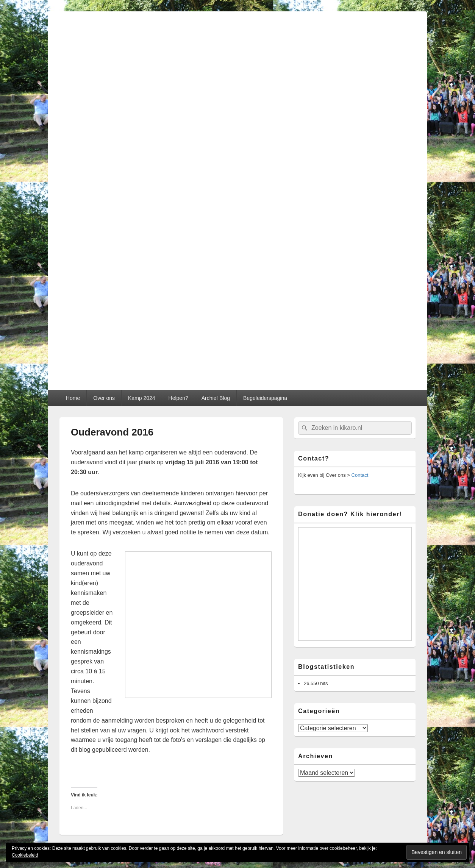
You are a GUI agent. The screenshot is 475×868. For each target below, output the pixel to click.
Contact (360, 475)
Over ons (104, 398)
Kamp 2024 (142, 398)
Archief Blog (216, 398)
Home (73, 398)
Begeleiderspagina (265, 398)
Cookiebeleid (25, 855)
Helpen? (178, 398)
